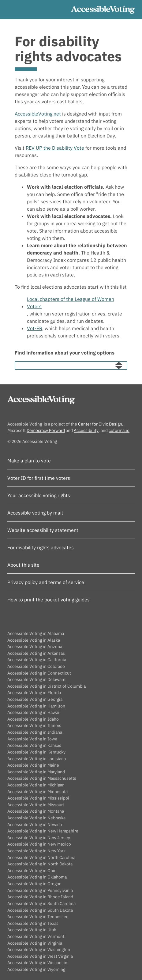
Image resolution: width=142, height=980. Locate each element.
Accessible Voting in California (37, 659)
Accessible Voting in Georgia (35, 699)
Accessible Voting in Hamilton (36, 706)
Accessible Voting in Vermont (36, 936)
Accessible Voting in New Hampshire (43, 831)
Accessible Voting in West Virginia (40, 956)
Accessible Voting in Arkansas (36, 653)
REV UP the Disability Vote (55, 148)
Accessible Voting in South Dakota (40, 910)
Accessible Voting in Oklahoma (37, 877)
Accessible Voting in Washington (39, 949)
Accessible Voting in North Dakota (40, 864)
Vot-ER (35, 328)
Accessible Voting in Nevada (35, 824)
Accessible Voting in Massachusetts (42, 778)
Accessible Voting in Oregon (34, 884)
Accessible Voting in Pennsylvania (40, 890)
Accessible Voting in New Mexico (39, 844)
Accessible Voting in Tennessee (38, 916)
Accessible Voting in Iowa (32, 739)
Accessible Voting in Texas (33, 923)
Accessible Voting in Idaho (33, 719)
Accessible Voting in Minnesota (37, 791)
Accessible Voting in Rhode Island (40, 897)
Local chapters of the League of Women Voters (71, 303)
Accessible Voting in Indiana (35, 732)
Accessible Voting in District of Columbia (47, 686)
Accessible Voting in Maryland (36, 772)
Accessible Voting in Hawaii (34, 712)
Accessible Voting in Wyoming (36, 969)
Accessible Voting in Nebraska (36, 818)
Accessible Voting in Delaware (36, 679)
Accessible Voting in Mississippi (38, 798)
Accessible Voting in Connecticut (39, 673)
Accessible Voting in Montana (36, 811)
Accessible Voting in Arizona (35, 646)
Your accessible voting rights (39, 495)
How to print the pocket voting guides (49, 600)
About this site (23, 565)
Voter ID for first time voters (39, 478)
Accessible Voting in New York (36, 851)
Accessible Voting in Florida (34, 692)
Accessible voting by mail (35, 513)
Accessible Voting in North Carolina (41, 857)
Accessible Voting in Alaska (34, 640)
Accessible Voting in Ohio (32, 870)
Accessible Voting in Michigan (36, 785)
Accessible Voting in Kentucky (36, 752)
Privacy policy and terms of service (46, 582)
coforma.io (119, 430)
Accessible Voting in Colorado (36, 666)
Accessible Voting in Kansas (34, 745)
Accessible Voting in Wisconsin (37, 962)
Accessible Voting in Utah (32, 930)
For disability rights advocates (41, 547)
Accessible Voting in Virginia (35, 943)
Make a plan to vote (29, 461)
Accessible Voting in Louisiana (37, 759)
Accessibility (86, 430)
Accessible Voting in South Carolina (41, 903)
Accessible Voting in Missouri (36, 805)
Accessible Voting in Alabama (36, 633)
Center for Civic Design (100, 424)
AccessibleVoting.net (38, 114)
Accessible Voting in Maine (33, 765)
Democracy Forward (46, 430)
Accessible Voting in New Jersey (39, 837)
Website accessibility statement (43, 530)
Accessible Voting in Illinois (34, 725)
